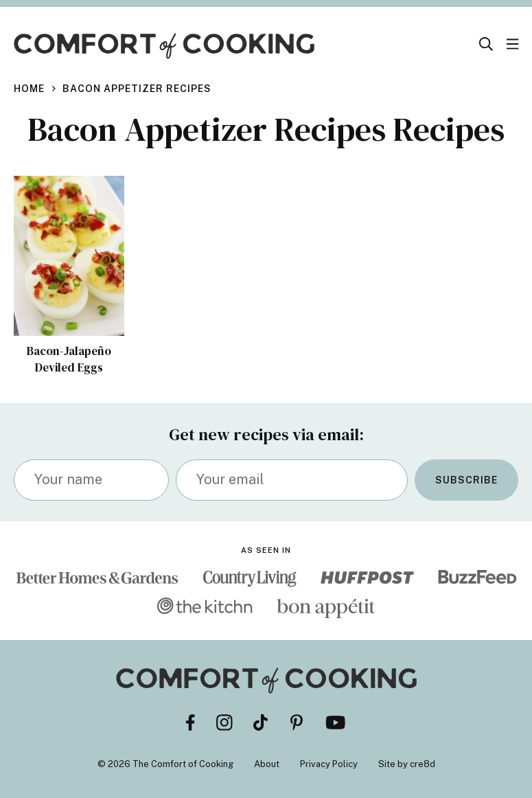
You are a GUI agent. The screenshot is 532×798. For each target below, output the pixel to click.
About (267, 764)
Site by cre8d (407, 764)
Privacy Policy (329, 764)
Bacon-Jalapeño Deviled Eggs (69, 359)
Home (29, 89)
